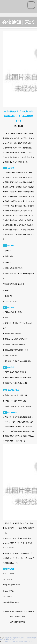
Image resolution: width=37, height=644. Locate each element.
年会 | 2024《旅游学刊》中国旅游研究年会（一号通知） (19, 641)
